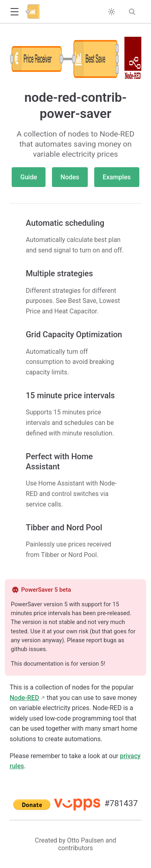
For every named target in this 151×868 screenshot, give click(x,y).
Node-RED (24, 698)
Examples (117, 177)
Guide (29, 177)
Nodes (70, 177)
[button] (14, 12)
